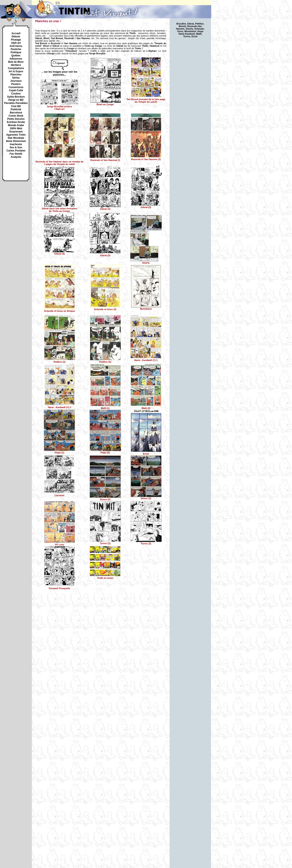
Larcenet (59, 494)
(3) (146, 206)
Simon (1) (105, 498)
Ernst (146, 453)
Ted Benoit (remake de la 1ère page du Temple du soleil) (146, 99)
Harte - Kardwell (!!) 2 (59, 406)
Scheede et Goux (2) (105, 308)
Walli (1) (105, 407)
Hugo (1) (59, 451)
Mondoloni (146, 308)
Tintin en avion (105, 577)
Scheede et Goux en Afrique (59, 310)
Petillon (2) (105, 361)
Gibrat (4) (59, 253)
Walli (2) (146, 407)
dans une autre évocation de (59, 209)
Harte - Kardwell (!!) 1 (146, 359)
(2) (105, 208)
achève (59, 107)
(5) (105, 254)
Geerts (146, 262)
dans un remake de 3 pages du (60, 161)
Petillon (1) (59, 361)
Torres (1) (105, 542)
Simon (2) (146, 497)
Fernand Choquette (60, 587)
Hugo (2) (105, 451)
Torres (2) (146, 542)
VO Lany (59, 544)
